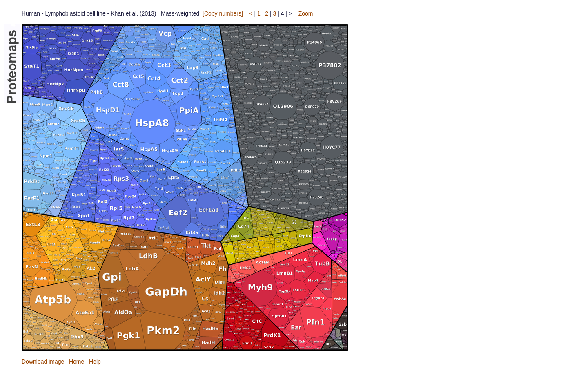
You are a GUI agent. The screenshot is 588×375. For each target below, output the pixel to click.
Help (95, 362)
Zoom (306, 13)
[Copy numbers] (223, 13)
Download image (43, 362)
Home (77, 362)
